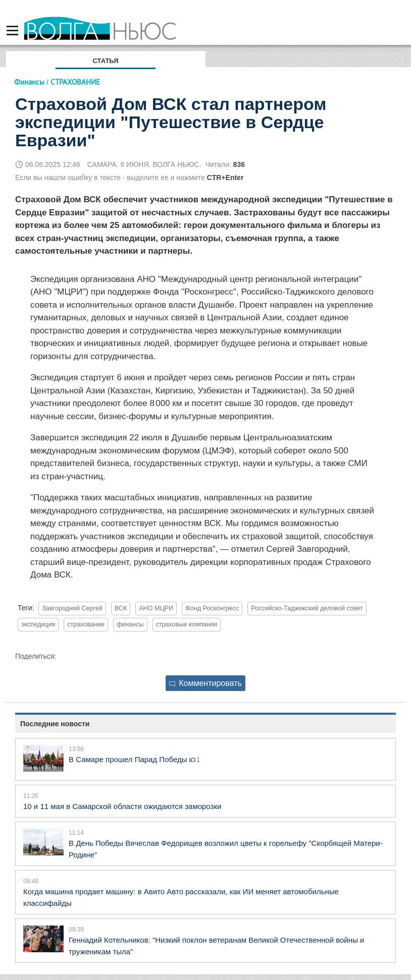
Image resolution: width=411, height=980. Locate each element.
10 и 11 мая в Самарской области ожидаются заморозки (122, 806)
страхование (86, 624)
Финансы (29, 82)
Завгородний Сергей (72, 608)
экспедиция (38, 624)
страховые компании (187, 624)
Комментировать (206, 683)
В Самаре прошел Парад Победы (129, 759)
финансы (130, 624)
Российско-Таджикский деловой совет (307, 608)
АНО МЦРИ (156, 608)
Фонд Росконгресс (212, 608)
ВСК (121, 608)
